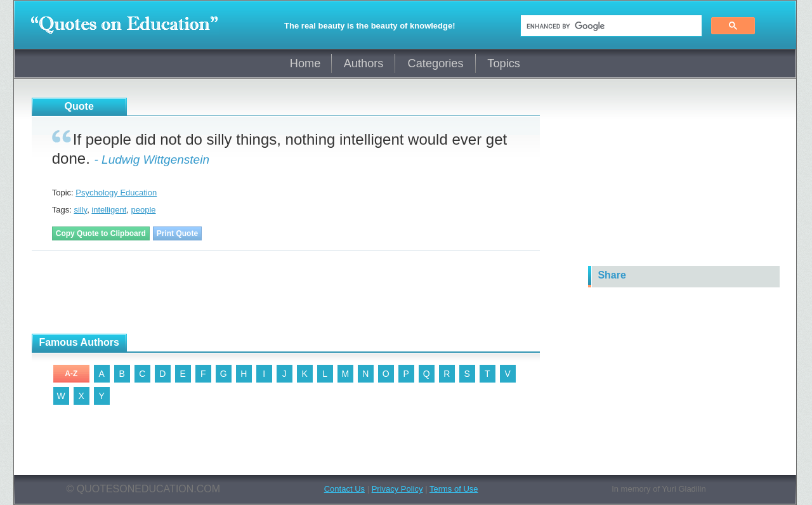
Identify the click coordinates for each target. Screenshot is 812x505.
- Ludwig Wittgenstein (151, 160)
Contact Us (344, 489)
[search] (610, 26)
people (144, 210)
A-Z (71, 374)
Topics (504, 63)
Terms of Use (454, 489)
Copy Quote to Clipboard (101, 233)
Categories (436, 63)
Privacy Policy (397, 489)
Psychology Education (116, 193)
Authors (364, 63)
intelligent (109, 210)
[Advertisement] (263, 292)
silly (80, 210)
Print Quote (177, 233)
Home (305, 63)
